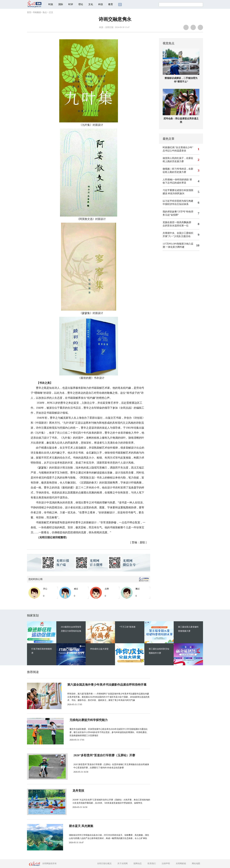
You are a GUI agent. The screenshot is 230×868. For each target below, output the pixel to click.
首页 (29, 12)
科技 (101, 4)
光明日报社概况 (104, 864)
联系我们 (152, 864)
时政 (51, 4)
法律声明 (166, 864)
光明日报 (109, 27)
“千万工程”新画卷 (127, 627)
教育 (111, 4)
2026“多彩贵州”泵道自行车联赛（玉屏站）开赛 (101, 755)
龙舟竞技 (76, 791)
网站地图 (196, 864)
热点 (45, 12)
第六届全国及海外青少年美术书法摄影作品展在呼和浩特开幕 (109, 685)
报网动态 (138, 864)
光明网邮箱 (181, 864)
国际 (61, 4)
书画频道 (37, 12)
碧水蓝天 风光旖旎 (82, 826)
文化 (91, 4)
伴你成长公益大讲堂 (99, 649)
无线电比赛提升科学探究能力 (89, 720)
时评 (71, 4)
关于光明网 (122, 864)
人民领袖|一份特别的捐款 (176, 180)
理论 (81, 4)
